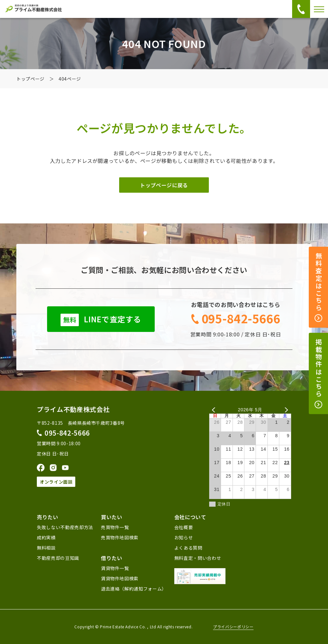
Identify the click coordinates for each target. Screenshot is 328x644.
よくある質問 (188, 548)
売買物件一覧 (115, 527)
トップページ (30, 79)
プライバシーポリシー (233, 627)
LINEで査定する (101, 320)
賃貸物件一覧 (115, 568)
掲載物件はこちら (319, 374)
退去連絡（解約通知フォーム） (134, 589)
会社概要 (184, 527)
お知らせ (184, 537)
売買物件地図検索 (120, 537)
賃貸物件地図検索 (120, 578)
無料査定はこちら (319, 287)
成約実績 (46, 537)
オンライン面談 (56, 482)
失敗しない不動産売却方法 (65, 527)
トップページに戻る (164, 185)
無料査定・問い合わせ (198, 558)
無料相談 (46, 548)
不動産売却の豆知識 (58, 558)
